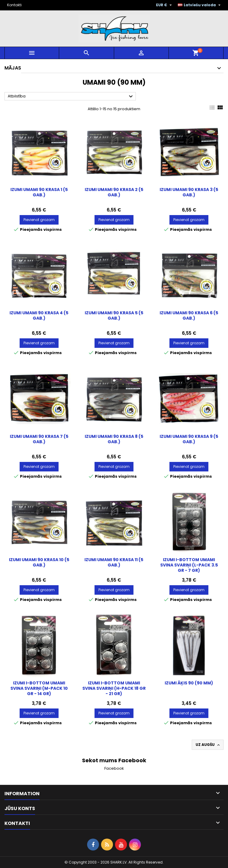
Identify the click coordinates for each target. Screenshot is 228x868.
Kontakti (14, 5)
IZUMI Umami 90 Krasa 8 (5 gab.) (114, 439)
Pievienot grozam (39, 220)
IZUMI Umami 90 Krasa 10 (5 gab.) (39, 562)
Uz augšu (208, 745)
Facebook (114, 768)
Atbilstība (71, 97)
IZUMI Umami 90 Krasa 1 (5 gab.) (39, 192)
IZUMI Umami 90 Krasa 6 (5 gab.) (189, 315)
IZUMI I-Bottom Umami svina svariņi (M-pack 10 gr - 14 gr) (39, 688)
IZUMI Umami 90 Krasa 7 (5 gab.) (39, 439)
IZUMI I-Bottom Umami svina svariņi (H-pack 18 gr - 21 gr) (114, 688)
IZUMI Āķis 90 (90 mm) (189, 683)
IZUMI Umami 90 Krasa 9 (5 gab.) (189, 439)
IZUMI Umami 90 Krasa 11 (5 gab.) (114, 562)
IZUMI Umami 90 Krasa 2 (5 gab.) (114, 192)
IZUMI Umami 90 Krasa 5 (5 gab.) (114, 315)
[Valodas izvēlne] (200, 5)
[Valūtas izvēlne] (165, 5)
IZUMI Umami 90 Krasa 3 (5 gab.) (189, 192)
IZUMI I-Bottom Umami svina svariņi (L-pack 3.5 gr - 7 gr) (189, 565)
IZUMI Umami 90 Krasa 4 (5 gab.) (39, 315)
